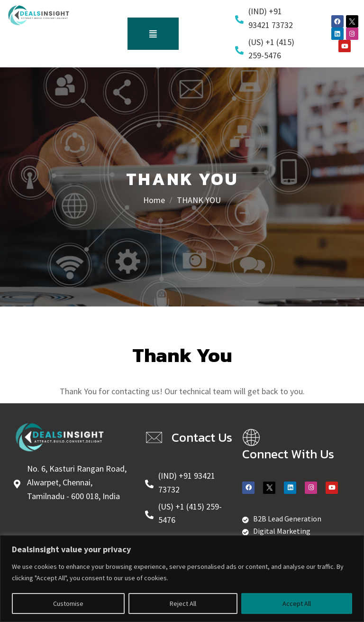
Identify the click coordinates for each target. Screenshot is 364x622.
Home (154, 200)
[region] (182, 579)
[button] (153, 34)
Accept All (297, 603)
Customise (68, 603)
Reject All (183, 603)
